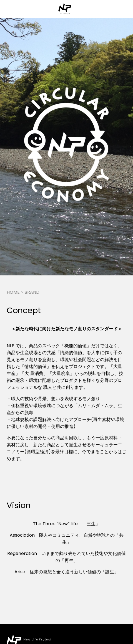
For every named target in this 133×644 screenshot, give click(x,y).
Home (13, 292)
